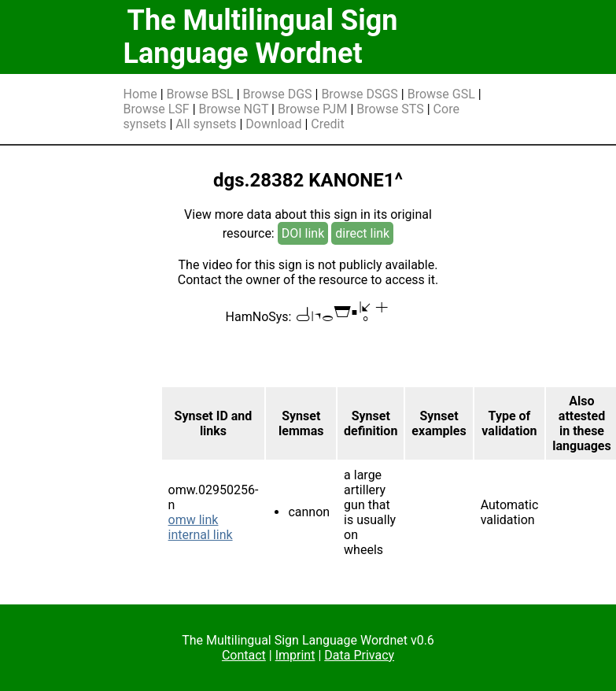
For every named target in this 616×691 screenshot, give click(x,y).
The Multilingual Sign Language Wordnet (261, 37)
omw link (194, 520)
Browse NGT (234, 109)
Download (273, 124)
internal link (201, 535)
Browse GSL (441, 94)
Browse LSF (157, 109)
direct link (362, 233)
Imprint (295, 655)
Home (140, 94)
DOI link (303, 233)
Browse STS (390, 109)
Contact (244, 655)
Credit (327, 124)
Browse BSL (200, 94)
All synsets (206, 124)
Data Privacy (359, 655)
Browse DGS (278, 94)
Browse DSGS (360, 94)
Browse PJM (312, 109)
